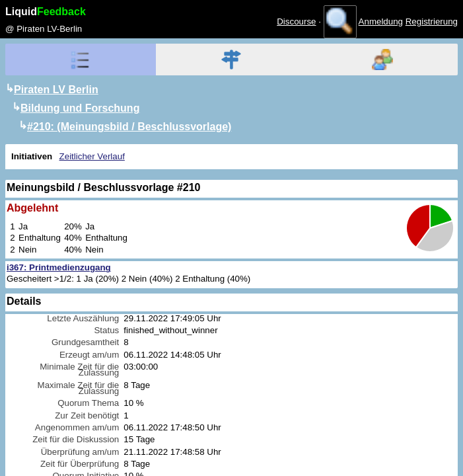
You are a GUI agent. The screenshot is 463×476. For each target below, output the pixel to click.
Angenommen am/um (77, 427)
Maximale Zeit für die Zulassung (79, 388)
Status (106, 330)
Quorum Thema (88, 403)
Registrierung (432, 21)
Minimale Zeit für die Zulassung (79, 370)
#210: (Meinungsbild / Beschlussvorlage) (129, 127)
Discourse (296, 21)
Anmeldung (381, 21)
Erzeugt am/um (89, 355)
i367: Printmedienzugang (59, 267)
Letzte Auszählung (83, 318)
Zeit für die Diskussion (76, 439)
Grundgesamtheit (85, 342)
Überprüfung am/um (80, 452)
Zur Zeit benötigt (87, 416)
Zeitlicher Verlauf (92, 156)
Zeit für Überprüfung (80, 464)
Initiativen (32, 156)
